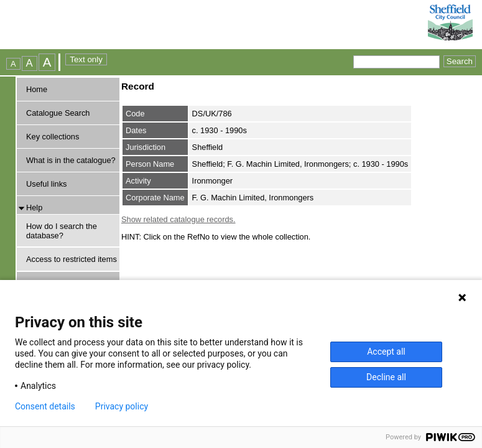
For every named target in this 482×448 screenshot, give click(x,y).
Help (34, 208)
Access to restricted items (72, 259)
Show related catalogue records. (178, 219)
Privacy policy (122, 406)
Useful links (46, 184)
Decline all (386, 377)
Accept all (386, 352)
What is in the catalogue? (71, 160)
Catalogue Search (58, 113)
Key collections (53, 137)
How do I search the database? (62, 231)
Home (37, 89)
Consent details (45, 406)
